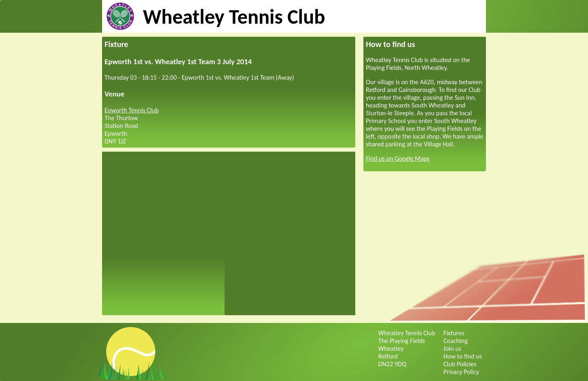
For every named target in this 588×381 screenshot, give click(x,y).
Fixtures (454, 333)
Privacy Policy (461, 372)
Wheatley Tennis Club (234, 17)
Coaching (455, 341)
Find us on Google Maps (398, 158)
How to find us (463, 356)
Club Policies (460, 364)
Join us (452, 349)
